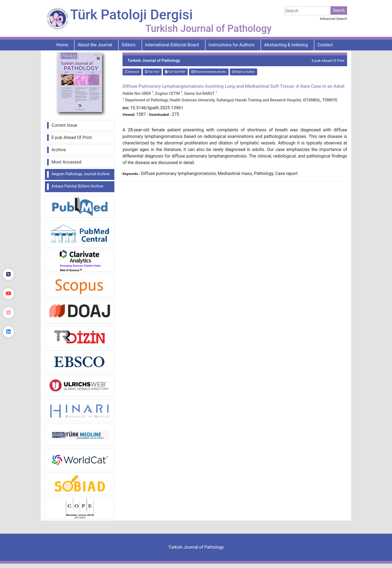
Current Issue (64, 125)
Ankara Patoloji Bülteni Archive (77, 186)
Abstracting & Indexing (286, 45)
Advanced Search (333, 19)
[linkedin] (8, 332)
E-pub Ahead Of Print (72, 138)
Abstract (132, 72)
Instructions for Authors (232, 45)
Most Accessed (66, 162)
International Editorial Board (172, 45)
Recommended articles (209, 72)
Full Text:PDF (175, 72)
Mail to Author (244, 72)
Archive (59, 150)
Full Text (152, 72)
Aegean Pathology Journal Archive (80, 174)
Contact (325, 45)
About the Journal (95, 45)
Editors (129, 45)
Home (62, 45)
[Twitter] (8, 274)
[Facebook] (8, 255)
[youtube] (8, 294)
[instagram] (8, 313)
